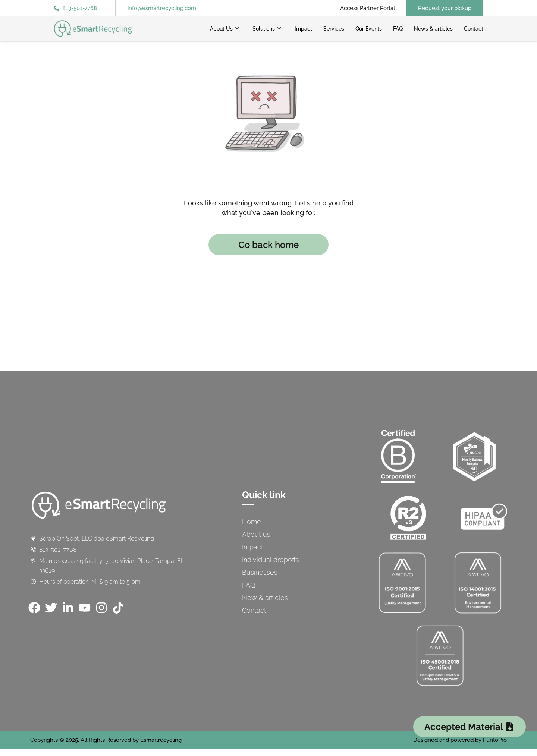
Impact (303, 29)
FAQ (398, 29)
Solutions (267, 29)
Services (334, 29)
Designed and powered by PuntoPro (460, 740)
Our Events (369, 29)
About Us (224, 29)
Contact (474, 29)
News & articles (433, 29)
